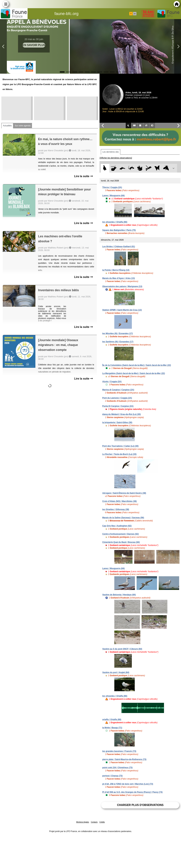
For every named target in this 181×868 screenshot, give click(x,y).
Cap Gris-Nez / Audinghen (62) (117, 526)
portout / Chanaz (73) (112, 776)
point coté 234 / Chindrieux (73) (117, 768)
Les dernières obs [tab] (110, 152)
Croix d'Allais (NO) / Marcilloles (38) (119, 501)
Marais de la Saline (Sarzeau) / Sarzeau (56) (123, 518)
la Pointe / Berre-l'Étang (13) (116, 270)
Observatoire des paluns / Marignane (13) (122, 286)
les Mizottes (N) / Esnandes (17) (117, 333)
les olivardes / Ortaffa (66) (115, 222)
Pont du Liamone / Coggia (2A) (117, 398)
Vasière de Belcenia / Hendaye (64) (119, 595)
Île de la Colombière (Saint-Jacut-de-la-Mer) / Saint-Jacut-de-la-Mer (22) (137, 365)
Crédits (102, 822)
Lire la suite (83, 176)
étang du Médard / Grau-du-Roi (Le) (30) (121, 414)
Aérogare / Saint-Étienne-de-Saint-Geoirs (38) (124, 493)
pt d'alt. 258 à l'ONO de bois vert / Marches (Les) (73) (128, 784)
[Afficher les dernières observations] (116, 158)
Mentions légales (83, 822)
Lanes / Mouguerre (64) (113, 196)
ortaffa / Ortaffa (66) (112, 719)
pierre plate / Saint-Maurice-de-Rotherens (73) (124, 759)
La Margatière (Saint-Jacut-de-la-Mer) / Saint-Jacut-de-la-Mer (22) (134, 373)
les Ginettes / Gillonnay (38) (116, 509)
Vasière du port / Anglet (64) (116, 672)
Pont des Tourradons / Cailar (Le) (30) (120, 446)
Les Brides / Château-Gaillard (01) (119, 247)
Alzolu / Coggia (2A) (112, 382)
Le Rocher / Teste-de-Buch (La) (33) (119, 454)
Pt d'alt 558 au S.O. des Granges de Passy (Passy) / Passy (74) (132, 792)
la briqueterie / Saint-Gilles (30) (117, 422)
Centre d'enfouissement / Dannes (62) (120, 534)
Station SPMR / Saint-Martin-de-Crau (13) (122, 310)
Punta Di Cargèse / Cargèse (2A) (118, 406)
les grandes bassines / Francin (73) (119, 751)
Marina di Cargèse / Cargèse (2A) (118, 390)
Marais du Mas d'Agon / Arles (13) (118, 278)
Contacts (94, 822)
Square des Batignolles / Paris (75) (119, 230)
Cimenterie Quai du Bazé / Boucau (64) (121, 542)
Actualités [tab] (7, 126)
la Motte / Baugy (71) (112, 728)
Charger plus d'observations (140, 805)
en (135, 14)
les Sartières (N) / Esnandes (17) (118, 342)
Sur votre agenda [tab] (23, 126)
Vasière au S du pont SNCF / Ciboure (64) (122, 649)
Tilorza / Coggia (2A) (112, 187)
